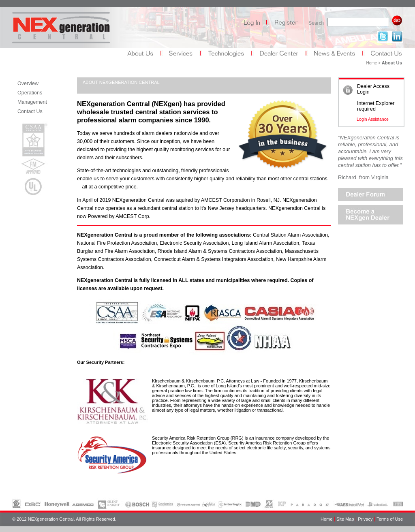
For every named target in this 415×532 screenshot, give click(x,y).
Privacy (365, 519)
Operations (30, 93)
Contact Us (30, 111)
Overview (28, 83)
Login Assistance (373, 119)
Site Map (345, 519)
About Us (392, 63)
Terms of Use (390, 519)
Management (32, 102)
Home (326, 519)
